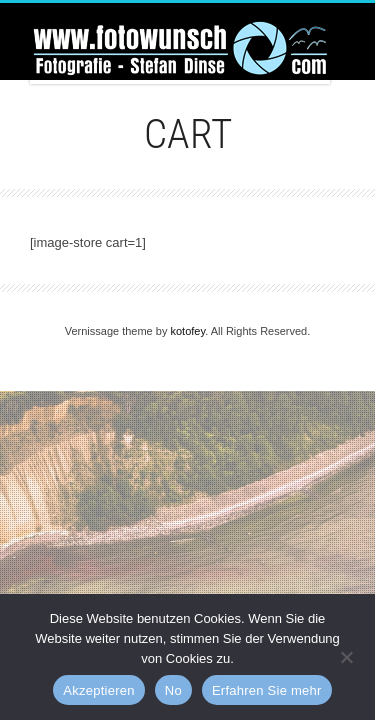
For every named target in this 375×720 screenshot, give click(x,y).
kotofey (187, 331)
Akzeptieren (98, 690)
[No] (346, 655)
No (173, 690)
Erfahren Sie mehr (267, 690)
